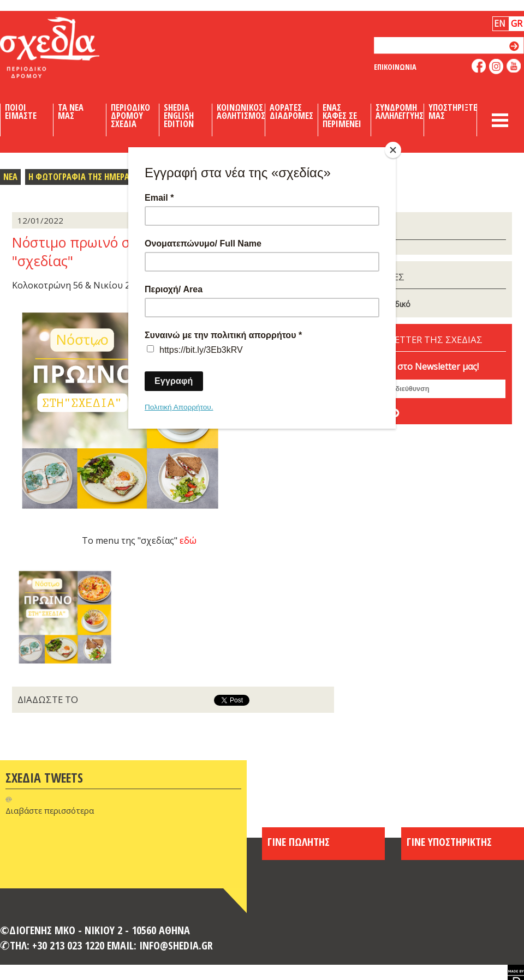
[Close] (393, 150)
